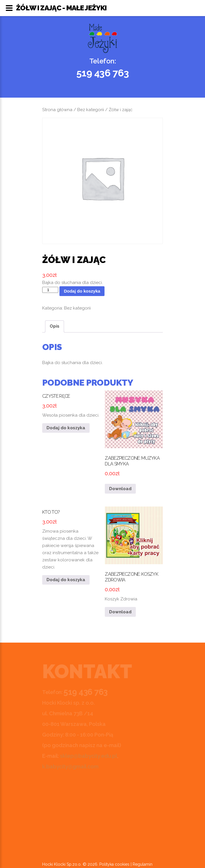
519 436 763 (103, 73)
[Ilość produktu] (50, 290)
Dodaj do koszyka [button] (66, 428)
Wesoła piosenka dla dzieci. (71, 404)
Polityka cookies (114, 864)
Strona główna (57, 110)
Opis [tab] (55, 326)
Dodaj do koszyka (82, 291)
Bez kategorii (91, 110)
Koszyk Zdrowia (134, 554)
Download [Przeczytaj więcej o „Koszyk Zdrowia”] (120, 612)
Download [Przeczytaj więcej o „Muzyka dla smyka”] (120, 489)
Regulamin (143, 864)
